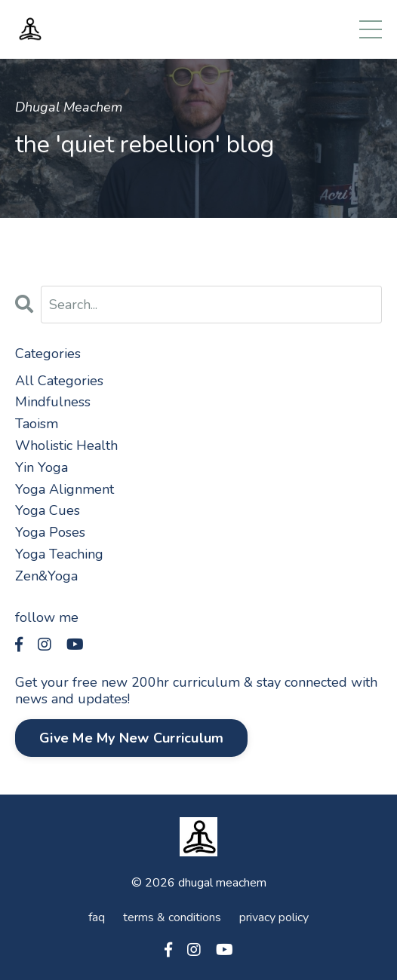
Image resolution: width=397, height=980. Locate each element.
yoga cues (48, 510)
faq (97, 917)
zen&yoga (46, 576)
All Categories (59, 381)
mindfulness (53, 402)
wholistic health (66, 446)
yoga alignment (65, 489)
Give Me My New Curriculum (131, 738)
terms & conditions (172, 917)
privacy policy (274, 917)
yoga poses (50, 532)
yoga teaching (59, 554)
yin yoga (42, 467)
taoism (37, 424)
